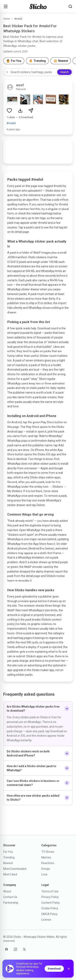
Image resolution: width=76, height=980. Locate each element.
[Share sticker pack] (31, 110)
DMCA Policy (49, 914)
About (7, 891)
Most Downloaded (15, 869)
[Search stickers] (70, 6)
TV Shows (48, 852)
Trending (9, 857)
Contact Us (10, 897)
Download (54, 969)
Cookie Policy (50, 908)
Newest (8, 863)
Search (64, 72)
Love (44, 874)
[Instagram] (15, 949)
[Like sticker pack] (9, 110)
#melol (11, 123)
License (46, 920)
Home (7, 19)
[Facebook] (6, 949)
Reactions (48, 863)
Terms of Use (50, 891)
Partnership (11, 903)
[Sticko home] (38, 7)
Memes (46, 857)
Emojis (46, 869)
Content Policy (51, 903)
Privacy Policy (50, 897)
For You (8, 852)
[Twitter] (24, 949)
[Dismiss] (69, 969)
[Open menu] (6, 6)
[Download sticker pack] (20, 110)
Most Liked (10, 874)
